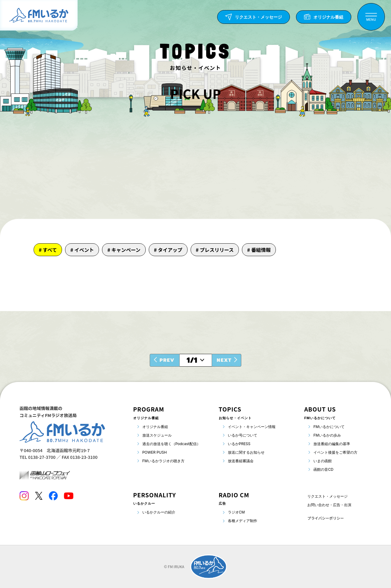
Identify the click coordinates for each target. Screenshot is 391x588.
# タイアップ (168, 250)
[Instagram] (24, 496)
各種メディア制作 (243, 521)
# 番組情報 (259, 250)
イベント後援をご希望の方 (335, 452)
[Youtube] (69, 496)
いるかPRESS (239, 444)
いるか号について (243, 435)
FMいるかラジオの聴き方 (163, 461)
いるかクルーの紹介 (159, 512)
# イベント (82, 250)
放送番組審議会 (241, 461)
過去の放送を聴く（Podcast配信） (171, 444)
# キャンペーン (124, 250)
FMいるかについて (329, 427)
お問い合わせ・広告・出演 (329, 505)
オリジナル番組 (155, 427)
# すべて (48, 250)
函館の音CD (323, 469)
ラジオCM (236, 512)
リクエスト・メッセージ (327, 496)
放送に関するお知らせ (246, 452)
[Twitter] (39, 496)
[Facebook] (53, 496)
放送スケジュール (157, 435)
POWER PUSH (155, 452)
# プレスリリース (215, 250)
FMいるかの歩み (327, 435)
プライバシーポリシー (326, 518)
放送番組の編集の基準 (332, 444)
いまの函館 (323, 461)
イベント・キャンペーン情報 (252, 427)
